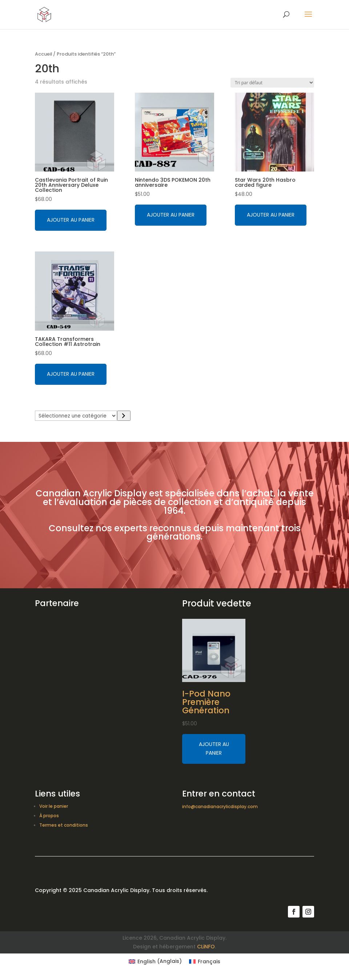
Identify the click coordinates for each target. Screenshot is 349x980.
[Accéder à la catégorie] (124, 416)
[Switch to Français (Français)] (205, 961)
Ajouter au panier (71, 220)
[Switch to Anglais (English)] (155, 961)
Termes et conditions (64, 825)
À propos (49, 816)
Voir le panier (54, 806)
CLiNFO (206, 947)
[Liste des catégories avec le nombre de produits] (76, 416)
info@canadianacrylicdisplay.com (220, 806)
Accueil (43, 54)
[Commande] (272, 83)
